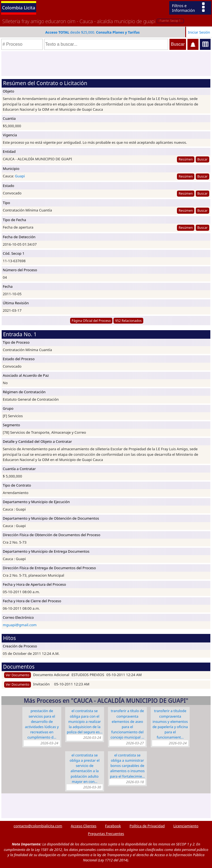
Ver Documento (18, 675)
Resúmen (186, 159)
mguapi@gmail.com (20, 625)
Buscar (202, 159)
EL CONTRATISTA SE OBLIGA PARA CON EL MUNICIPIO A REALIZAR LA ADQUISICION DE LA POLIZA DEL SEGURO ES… (85, 721)
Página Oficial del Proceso (91, 321)
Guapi (20, 176)
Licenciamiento (186, 826)
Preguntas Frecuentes (106, 834)
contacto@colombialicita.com (38, 826)
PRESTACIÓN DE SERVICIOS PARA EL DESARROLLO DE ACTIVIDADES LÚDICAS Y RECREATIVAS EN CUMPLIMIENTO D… (42, 724)
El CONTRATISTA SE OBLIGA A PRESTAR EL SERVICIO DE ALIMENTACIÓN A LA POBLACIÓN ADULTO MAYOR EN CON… (84, 768)
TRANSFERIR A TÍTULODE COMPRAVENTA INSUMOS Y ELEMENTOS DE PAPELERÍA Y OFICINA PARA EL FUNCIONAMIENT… (170, 724)
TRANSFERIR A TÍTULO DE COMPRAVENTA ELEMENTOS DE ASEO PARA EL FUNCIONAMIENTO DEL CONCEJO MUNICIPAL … (128, 724)
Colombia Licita (19, 8)
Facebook (113, 826)
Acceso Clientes (84, 826)
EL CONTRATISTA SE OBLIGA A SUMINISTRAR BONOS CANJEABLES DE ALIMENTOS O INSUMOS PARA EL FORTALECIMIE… (127, 766)
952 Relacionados (128, 321)
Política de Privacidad (147, 826)
